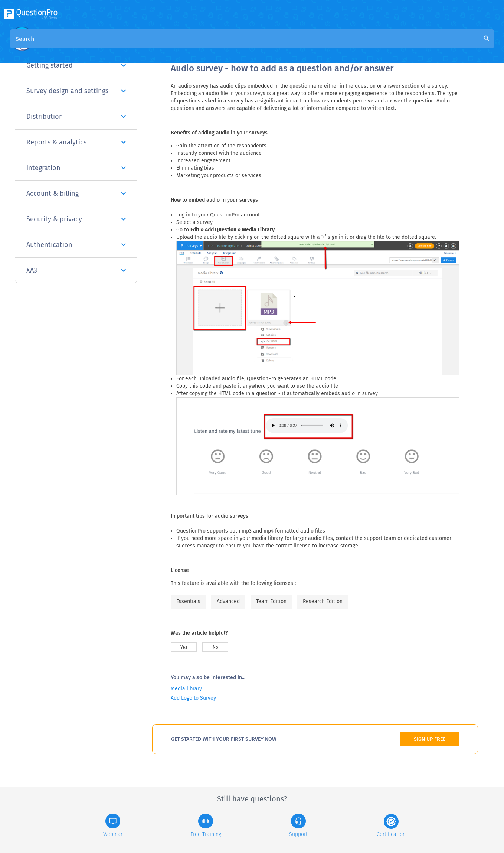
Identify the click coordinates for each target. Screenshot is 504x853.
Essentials (188, 601)
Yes (184, 647)
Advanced (228, 601)
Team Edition (271, 601)
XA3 (76, 270)
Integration (76, 168)
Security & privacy (76, 219)
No (215, 647)
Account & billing (76, 193)
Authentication (76, 245)
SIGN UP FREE (430, 739)
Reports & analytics (76, 142)
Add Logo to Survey (193, 698)
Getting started (76, 65)
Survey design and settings (76, 91)
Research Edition (323, 601)
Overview (183, 45)
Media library (186, 689)
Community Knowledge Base (242, 45)
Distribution (76, 117)
